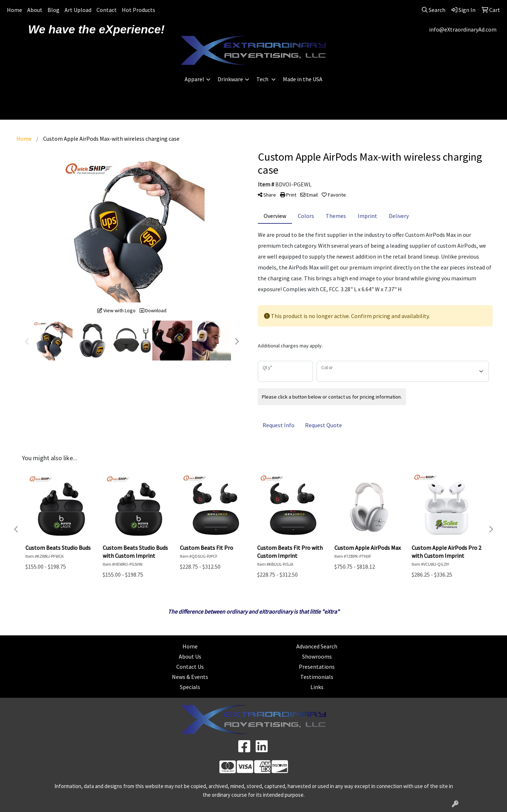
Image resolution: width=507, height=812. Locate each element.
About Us (190, 656)
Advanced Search (317, 646)
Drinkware (230, 79)
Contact (107, 10)
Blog (53, 10)
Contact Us (190, 667)
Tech (263, 79)
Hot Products (139, 10)
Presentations (317, 667)
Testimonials (317, 677)
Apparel (194, 79)
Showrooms (317, 656)
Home (15, 10)
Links (317, 687)
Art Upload (78, 10)
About (35, 10)
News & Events (190, 677)
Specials (190, 687)
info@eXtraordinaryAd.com (463, 29)
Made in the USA (303, 79)
